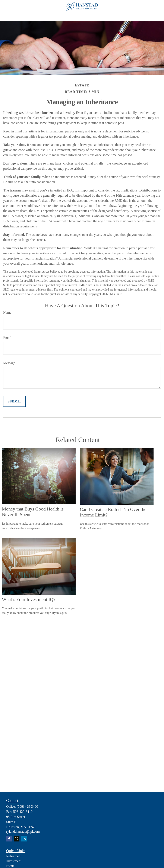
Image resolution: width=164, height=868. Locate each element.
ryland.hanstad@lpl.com (23, 832)
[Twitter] (17, 839)
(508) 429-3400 (27, 806)
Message (9, 363)
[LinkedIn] (24, 839)
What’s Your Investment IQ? (29, 599)
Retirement (14, 856)
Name (7, 312)
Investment (14, 861)
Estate (10, 866)
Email (7, 338)
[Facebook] (9, 839)
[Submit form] (14, 401)
